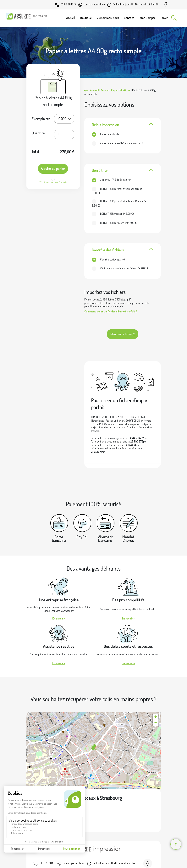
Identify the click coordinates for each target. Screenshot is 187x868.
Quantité (38, 133)
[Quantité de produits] (64, 134)
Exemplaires (41, 119)
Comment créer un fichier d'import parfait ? (111, 311)
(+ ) (121, 143)
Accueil (94, 90)
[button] (94, 747)
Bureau (105, 90)
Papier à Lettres (121, 90)
